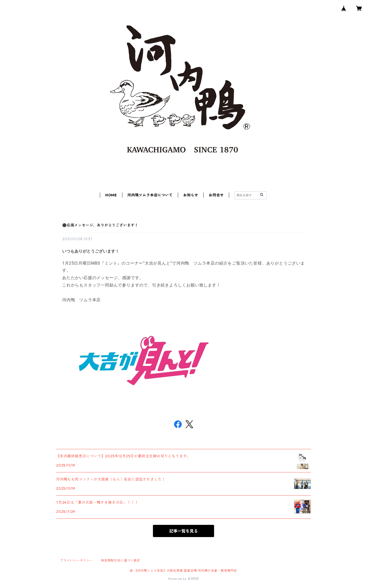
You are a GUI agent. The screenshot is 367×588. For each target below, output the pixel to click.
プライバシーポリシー (76, 560)
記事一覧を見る (183, 531)
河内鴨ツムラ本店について (150, 195)
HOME (111, 195)
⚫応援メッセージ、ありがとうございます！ (100, 225)
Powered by (184, 579)
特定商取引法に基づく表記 (121, 560)
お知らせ (191, 195)
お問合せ (216, 195)
